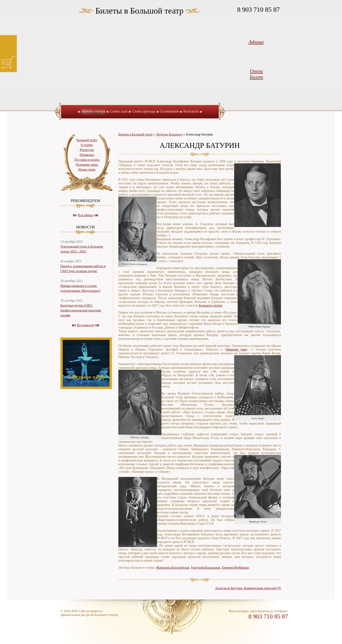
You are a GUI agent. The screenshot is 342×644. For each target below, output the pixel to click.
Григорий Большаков (206, 568)
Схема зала (119, 111)
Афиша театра (93, 111)
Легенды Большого (169, 134)
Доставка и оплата (87, 160)
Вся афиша (85, 215)
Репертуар (87, 150)
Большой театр (87, 140)
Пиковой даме (236, 349)
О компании (169, 111)
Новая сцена (87, 170)
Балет (256, 77)
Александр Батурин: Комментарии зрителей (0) (248, 588)
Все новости (86, 325)
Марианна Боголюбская (173, 568)
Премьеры (87, 155)
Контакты (191, 111)
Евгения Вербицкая (235, 568)
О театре (87, 145)
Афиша (256, 42)
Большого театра (211, 306)
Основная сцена (87, 165)
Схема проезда (144, 111)
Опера (256, 71)
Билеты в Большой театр (140, 11)
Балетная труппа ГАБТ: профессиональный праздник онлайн (81, 310)
